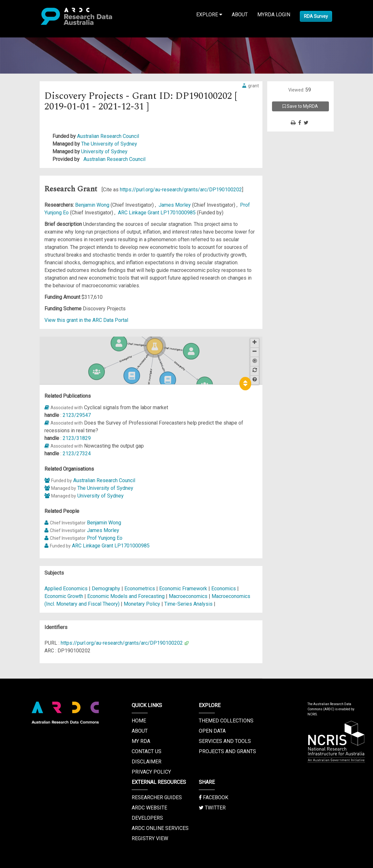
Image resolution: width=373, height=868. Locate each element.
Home (139, 721)
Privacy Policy (151, 772)
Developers (147, 818)
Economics (224, 589)
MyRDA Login (274, 15)
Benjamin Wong (93, 205)
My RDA (141, 741)
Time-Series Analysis (189, 604)
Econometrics (140, 589)
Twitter (212, 808)
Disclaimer (147, 762)
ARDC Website (149, 808)
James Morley (175, 205)
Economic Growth (64, 596)
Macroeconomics (189, 596)
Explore (209, 15)
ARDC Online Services (160, 828)
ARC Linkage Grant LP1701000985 (157, 213)
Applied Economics (67, 589)
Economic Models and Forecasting (127, 596)
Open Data (212, 731)
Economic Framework (184, 589)
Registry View (150, 838)
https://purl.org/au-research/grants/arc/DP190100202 (181, 190)
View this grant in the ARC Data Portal (86, 320)
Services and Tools (225, 741)
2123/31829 (77, 438)
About (240, 15)
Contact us (147, 751)
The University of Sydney (109, 144)
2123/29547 (77, 415)
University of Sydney (104, 151)
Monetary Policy (143, 604)
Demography (107, 589)
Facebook (214, 797)
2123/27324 (77, 454)
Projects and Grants (227, 751)
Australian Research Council (108, 136)
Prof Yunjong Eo (105, 538)
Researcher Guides (157, 797)
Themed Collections (226, 721)
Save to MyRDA (300, 106)
